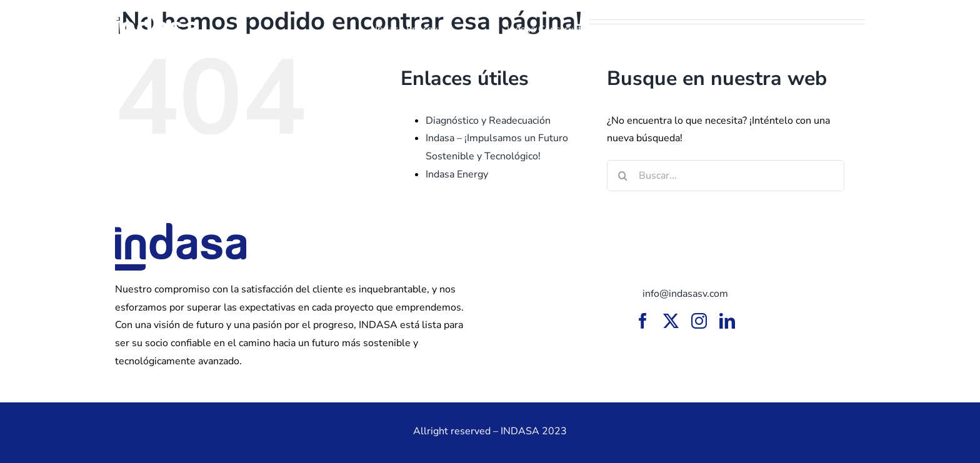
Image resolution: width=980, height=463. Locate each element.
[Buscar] (622, 176)
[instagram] (699, 321)
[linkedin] (727, 321)
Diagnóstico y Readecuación (488, 121)
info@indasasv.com (685, 294)
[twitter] (671, 321)
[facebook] (643, 321)
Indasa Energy (457, 174)
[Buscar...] (726, 176)
